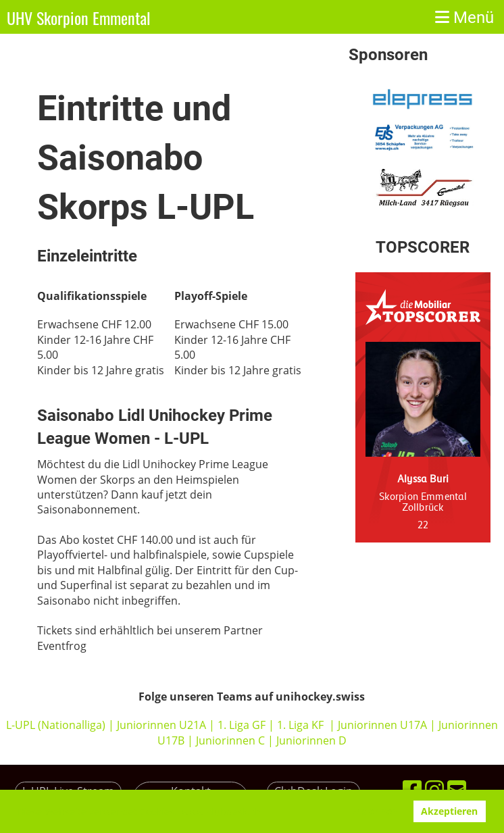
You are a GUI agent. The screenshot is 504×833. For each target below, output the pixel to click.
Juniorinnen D (311, 740)
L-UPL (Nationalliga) (56, 725)
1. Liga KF (300, 725)
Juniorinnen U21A (163, 725)
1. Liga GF (243, 725)
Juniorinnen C (229, 740)
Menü (464, 18)
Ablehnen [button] (376, 811)
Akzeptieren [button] (449, 811)
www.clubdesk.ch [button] (221, 812)
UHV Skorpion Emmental (79, 18)
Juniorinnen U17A (382, 725)
